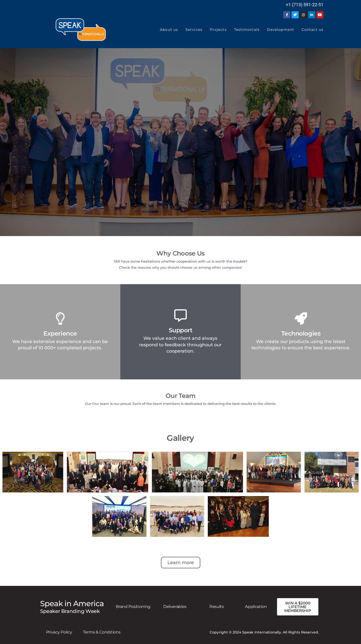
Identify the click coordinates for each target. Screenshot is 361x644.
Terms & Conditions (102, 632)
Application (256, 607)
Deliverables (175, 607)
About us (169, 30)
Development (281, 30)
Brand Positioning (133, 607)
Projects (218, 30)
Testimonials (247, 30)
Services (194, 30)
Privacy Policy (59, 632)
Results (217, 607)
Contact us (312, 30)
